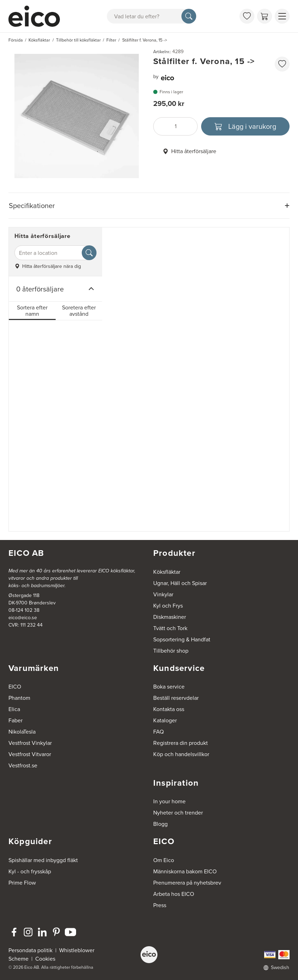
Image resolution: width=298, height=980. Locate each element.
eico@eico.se (23, 618)
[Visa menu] (282, 16)
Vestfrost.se (23, 765)
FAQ (159, 732)
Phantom (19, 698)
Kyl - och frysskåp (30, 871)
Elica (14, 709)
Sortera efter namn (32, 311)
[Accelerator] (37, 16)
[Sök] (189, 16)
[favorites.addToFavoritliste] (282, 64)
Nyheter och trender (178, 813)
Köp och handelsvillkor (181, 754)
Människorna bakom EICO (185, 871)
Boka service (169, 687)
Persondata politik (30, 950)
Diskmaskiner (170, 617)
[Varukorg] (265, 16)
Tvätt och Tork (170, 628)
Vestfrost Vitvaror (30, 754)
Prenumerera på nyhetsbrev (187, 883)
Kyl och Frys (168, 606)
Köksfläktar (167, 572)
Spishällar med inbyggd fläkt (43, 860)
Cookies (45, 959)
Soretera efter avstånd (79, 311)
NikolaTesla (22, 732)
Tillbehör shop (171, 651)
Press (160, 905)
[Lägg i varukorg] (245, 126)
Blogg (160, 824)
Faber (15, 720)
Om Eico (164, 860)
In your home (169, 801)
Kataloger (165, 720)
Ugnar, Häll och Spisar (180, 583)
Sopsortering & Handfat (182, 639)
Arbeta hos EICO (174, 894)
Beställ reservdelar (176, 698)
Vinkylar (163, 594)
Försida (16, 40)
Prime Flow (22, 883)
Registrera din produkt (181, 743)
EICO (15, 687)
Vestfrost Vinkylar (30, 743)
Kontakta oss (169, 709)
